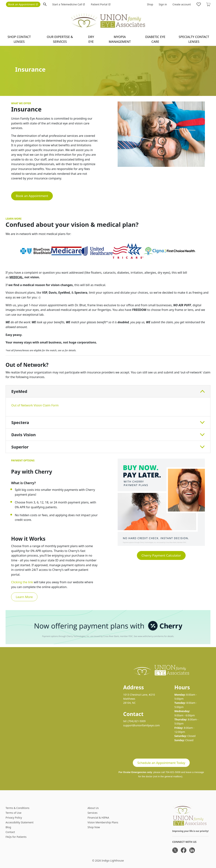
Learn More (24, 597)
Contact (10, 832)
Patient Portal (101, 4)
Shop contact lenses (19, 39)
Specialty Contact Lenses (194, 39)
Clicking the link (22, 582)
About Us (93, 808)
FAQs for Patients (16, 837)
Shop (150, 4)
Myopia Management (120, 39)
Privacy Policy (14, 818)
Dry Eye (91, 39)
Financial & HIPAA (98, 818)
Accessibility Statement (20, 822)
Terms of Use (14, 813)
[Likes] (199, 4)
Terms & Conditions (18, 808)
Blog (8, 827)
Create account (182, 4)
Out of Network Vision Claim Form (35, 405)
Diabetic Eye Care (155, 39)
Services (92, 813)
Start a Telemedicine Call (69, 4)
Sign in (163, 4)
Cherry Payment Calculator (161, 555)
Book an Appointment (23, 4)
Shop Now (94, 827)
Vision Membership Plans (103, 822)
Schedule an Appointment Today (161, 763)
